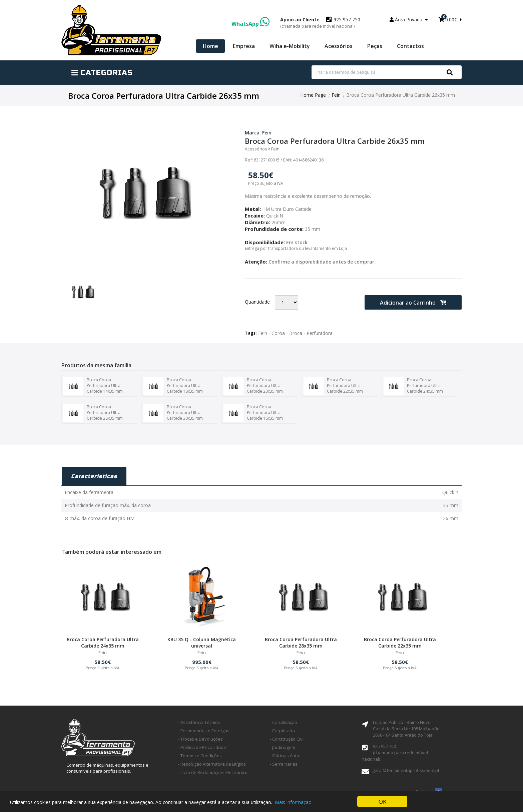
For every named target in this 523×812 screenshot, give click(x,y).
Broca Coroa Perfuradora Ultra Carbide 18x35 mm (173, 386)
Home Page (313, 95)
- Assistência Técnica (199, 722)
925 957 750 (320, 23)
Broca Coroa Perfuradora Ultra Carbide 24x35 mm (413, 386)
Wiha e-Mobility (290, 46)
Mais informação (293, 802)
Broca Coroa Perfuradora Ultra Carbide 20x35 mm (253, 386)
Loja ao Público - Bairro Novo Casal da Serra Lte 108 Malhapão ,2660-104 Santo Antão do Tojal (407, 729)
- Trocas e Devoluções (200, 739)
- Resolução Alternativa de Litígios (212, 764)
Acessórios (339, 46)
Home (210, 46)
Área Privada (409, 20)
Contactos (410, 46)
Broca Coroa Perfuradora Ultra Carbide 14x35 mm (93, 386)
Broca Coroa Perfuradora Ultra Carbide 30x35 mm (173, 413)
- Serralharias (284, 764)
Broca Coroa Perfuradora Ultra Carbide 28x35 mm (93, 413)
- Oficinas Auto (285, 756)
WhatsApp (250, 24)
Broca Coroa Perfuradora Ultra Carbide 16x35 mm (253, 413)
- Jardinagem (283, 747)
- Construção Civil (287, 739)
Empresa (244, 46)
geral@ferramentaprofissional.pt (406, 770)
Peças (375, 46)
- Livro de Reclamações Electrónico (213, 772)
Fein (336, 95)
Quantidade (257, 302)
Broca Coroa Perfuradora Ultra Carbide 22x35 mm (333, 386)
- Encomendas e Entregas (204, 731)
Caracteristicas (94, 476)
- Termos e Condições (200, 756)
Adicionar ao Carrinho (413, 303)
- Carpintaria (282, 731)
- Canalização (284, 722)
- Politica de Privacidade (202, 747)
